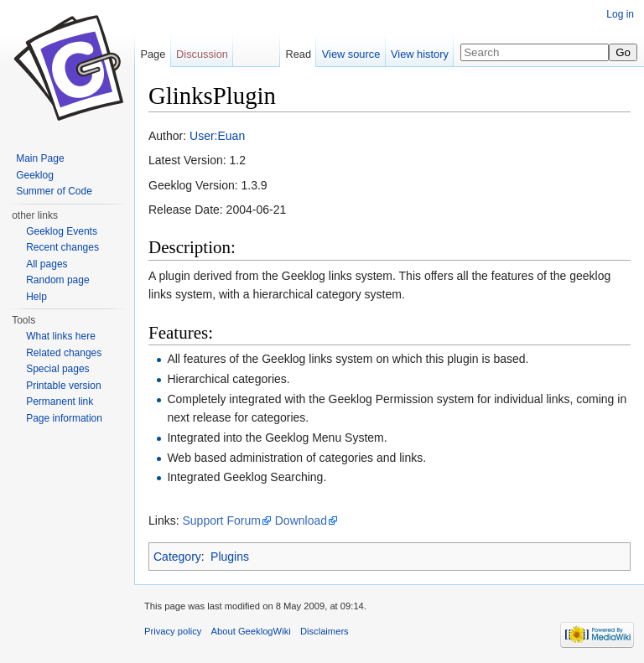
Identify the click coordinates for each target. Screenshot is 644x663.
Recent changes (62, 247)
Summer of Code (54, 191)
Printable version (63, 386)
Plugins (230, 557)
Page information (64, 418)
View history (420, 54)
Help (36, 297)
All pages (47, 264)
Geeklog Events (62, 231)
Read (298, 54)
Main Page (40, 158)
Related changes (64, 353)
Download (301, 521)
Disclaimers (325, 631)
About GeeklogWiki (251, 631)
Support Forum (221, 521)
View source (351, 54)
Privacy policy (173, 631)
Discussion (202, 54)
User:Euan (217, 136)
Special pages (57, 369)
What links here (61, 336)
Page (153, 54)
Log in (620, 14)
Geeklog (35, 175)
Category (177, 557)
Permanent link (60, 401)
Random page (57, 280)
